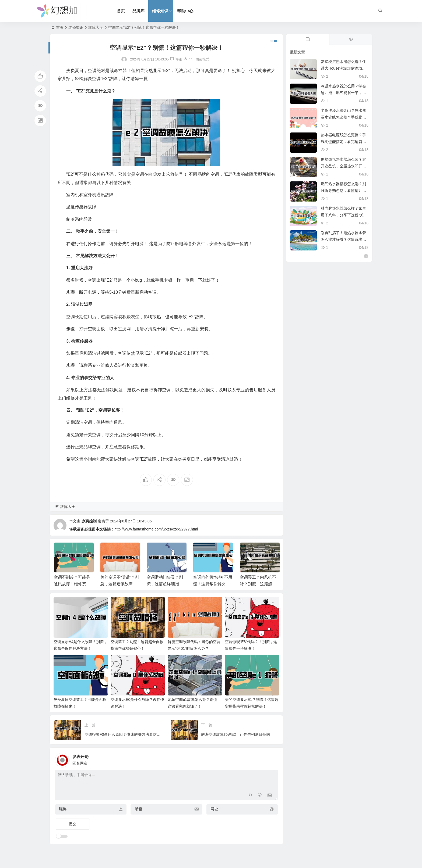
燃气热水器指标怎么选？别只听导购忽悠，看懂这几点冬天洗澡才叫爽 (343, 191)
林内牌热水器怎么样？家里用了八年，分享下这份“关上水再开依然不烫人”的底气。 (344, 215)
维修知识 (160, 11)
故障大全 (96, 27)
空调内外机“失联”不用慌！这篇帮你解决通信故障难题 (213, 584)
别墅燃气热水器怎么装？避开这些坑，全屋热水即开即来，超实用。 (343, 166)
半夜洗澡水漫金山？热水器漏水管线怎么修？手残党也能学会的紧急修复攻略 (343, 117)
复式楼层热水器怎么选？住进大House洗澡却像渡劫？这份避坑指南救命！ (343, 68)
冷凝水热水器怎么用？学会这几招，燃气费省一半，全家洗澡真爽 (343, 93)
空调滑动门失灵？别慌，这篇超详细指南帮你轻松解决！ (165, 584)
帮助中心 (185, 11)
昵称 (63, 809)
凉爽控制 (89, 521)
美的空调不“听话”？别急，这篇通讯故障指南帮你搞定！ (120, 584)
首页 (121, 11)
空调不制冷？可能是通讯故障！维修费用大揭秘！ (72, 584)
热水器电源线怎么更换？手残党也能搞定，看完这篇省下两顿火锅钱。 (343, 142)
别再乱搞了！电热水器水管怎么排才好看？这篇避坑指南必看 (343, 239)
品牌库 (138, 11)
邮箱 (138, 809)
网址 (214, 809)
